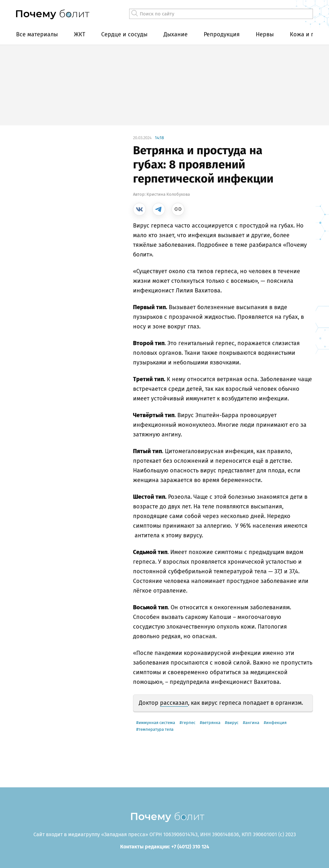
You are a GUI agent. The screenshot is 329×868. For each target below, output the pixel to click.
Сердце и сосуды (124, 34)
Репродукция (222, 34)
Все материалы (37, 34)
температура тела (156, 729)
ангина (252, 723)
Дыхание (176, 34)
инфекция (276, 723)
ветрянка (211, 723)
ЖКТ (80, 34)
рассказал (174, 703)
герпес (189, 723)
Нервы (265, 34)
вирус (233, 723)
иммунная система (157, 723)
